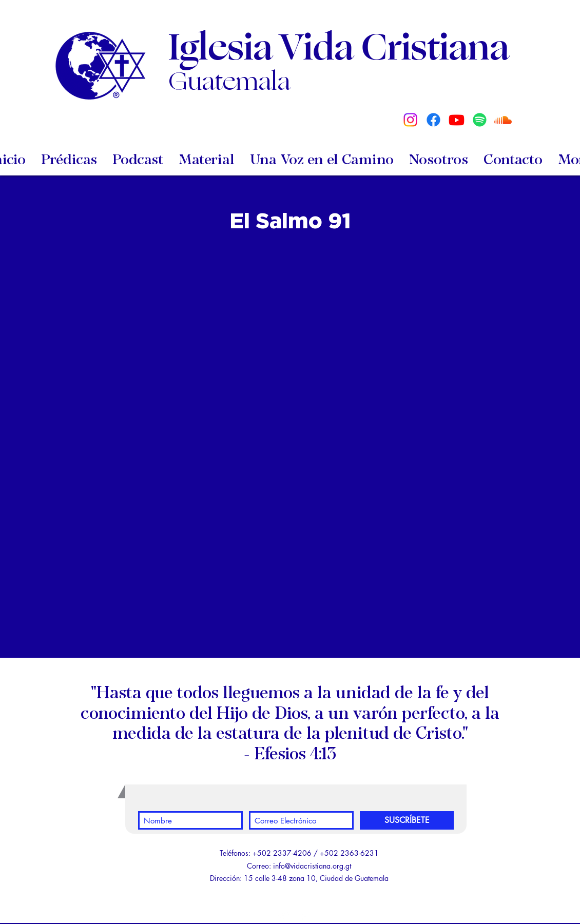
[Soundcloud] (503, 120)
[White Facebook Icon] (303, 916)
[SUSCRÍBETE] (407, 820)
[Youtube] (457, 120)
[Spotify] (480, 120)
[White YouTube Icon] (285, 916)
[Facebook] (433, 120)
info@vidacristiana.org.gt (312, 866)
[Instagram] (410, 120)
